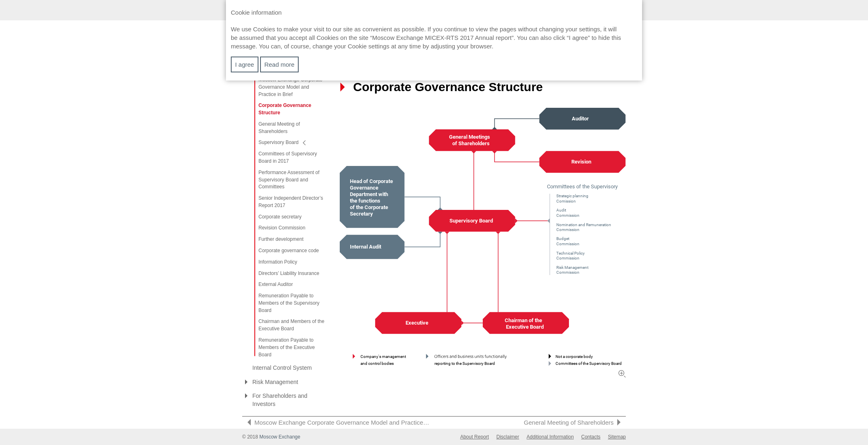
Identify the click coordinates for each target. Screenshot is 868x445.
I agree (245, 64)
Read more (279, 64)
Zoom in (622, 374)
